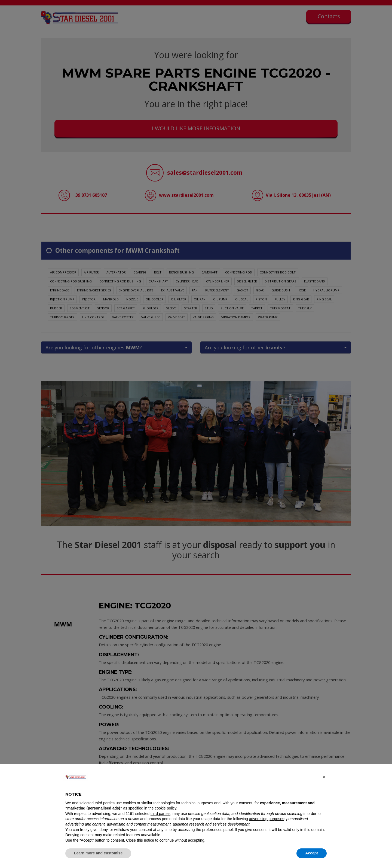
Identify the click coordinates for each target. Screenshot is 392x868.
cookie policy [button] (165, 808)
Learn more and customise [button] (98, 853)
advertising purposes (267, 819)
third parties (160, 814)
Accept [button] (312, 853)
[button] (324, 777)
